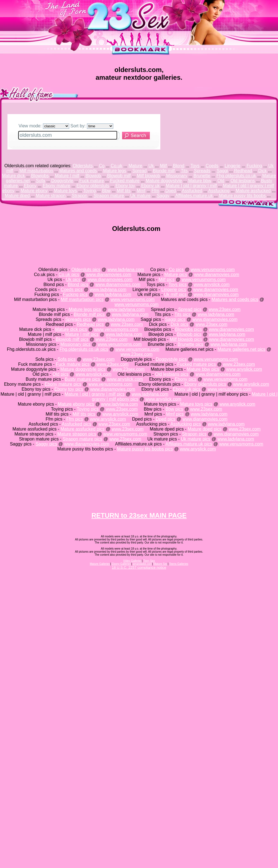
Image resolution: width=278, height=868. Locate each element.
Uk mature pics (196, 439)
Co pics (176, 270)
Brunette (202, 176)
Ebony (30, 186)
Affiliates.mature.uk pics (189, 444)
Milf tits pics (84, 414)
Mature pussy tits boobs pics (145, 449)
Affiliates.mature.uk (194, 196)
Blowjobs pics (188, 329)
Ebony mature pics (63, 384)
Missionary (177, 176)
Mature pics (176, 275)
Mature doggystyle (164, 181)
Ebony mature (56, 186)
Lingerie (232, 166)
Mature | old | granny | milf (191, 186)
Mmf (141, 191)
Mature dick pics (71, 329)
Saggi (222, 171)
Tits (184, 171)
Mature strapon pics (77, 434)
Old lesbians (243, 181)
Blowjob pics (189, 334)
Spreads (202, 171)
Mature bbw (200, 181)
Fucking (254, 166)
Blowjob (93, 176)
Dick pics (179, 324)
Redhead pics (90, 324)
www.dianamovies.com (109, 275)
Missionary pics (75, 344)
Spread (140, 171)
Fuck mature (92, 181)
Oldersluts (83, 166)
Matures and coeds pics (235, 299)
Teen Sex (149, 561)
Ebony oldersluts (93, 186)
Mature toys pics (196, 404)
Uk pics (73, 280)
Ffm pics (74, 419)
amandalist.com (142, 564)
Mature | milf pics (82, 334)
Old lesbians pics (172, 374)
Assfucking (219, 191)
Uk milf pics (175, 294)
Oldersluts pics (86, 270)
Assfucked (192, 191)
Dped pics (165, 419)
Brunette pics (190, 344)
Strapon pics (194, 434)
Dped (171, 191)
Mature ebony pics (76, 404)
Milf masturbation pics (82, 299)
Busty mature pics (82, 379)
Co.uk (117, 166)
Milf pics (167, 280)
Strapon (79, 196)
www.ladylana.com (126, 270)
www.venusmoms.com (213, 270)
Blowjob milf (119, 176)
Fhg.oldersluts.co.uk (236, 176)
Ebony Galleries (121, 564)
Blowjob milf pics (72, 339)
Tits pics (182, 314)
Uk (151, 166)
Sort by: (92, 126)
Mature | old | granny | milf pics (95, 394)
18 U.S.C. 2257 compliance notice (139, 567)
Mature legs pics (85, 309)
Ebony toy (125, 186)
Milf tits (124, 191)
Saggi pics (175, 319)
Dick (262, 171)
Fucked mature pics (197, 364)
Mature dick (13, 176)
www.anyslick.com (212, 284)
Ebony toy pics (69, 389)
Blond (179, 166)
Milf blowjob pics (186, 339)
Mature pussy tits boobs (242, 196)
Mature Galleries (100, 564)
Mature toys (65, 191)
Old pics (61, 374)
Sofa (41, 181)
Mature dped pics (205, 429)
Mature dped (17, 196)
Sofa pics (66, 359)
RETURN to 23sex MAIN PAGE (139, 515)
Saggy (163, 196)
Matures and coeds (78, 171)
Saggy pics (46, 444)
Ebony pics (186, 379)
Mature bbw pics (203, 369)
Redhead (243, 171)
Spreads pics (78, 319)
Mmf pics (175, 414)
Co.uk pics (69, 275)
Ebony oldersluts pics (205, 384)
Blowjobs (40, 176)
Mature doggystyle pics (83, 369)
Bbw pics (174, 409)
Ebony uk (150, 186)
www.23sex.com (225, 309)
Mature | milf (67, 176)
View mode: (44, 126)
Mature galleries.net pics (241, 349)
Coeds (212, 166)
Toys (195, 166)
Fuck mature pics (73, 364)
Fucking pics (75, 294)
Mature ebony (34, 191)
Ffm (155, 191)
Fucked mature (125, 181)
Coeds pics (72, 289)
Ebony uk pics (187, 389)
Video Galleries (133, 561)
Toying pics (88, 409)
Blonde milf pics (89, 314)
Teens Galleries (179, 564)
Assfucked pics (77, 424)
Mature (135, 166)
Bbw (106, 191)
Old (221, 181)
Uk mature (140, 196)
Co (102, 166)
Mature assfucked (253, 191)
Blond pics (78, 284)
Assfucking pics (186, 424)
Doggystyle (62, 181)
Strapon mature (109, 196)
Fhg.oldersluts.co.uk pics (84, 349)
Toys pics (177, 284)
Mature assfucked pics (83, 429)
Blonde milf (164, 171)
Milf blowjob (148, 176)
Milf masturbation (36, 171)
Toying (89, 191)
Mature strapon (51, 196)
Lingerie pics (174, 289)
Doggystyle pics (171, 359)
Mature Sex (160, 564)
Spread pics (190, 309)
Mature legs (115, 171)
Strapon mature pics (82, 439)
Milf (164, 166)
